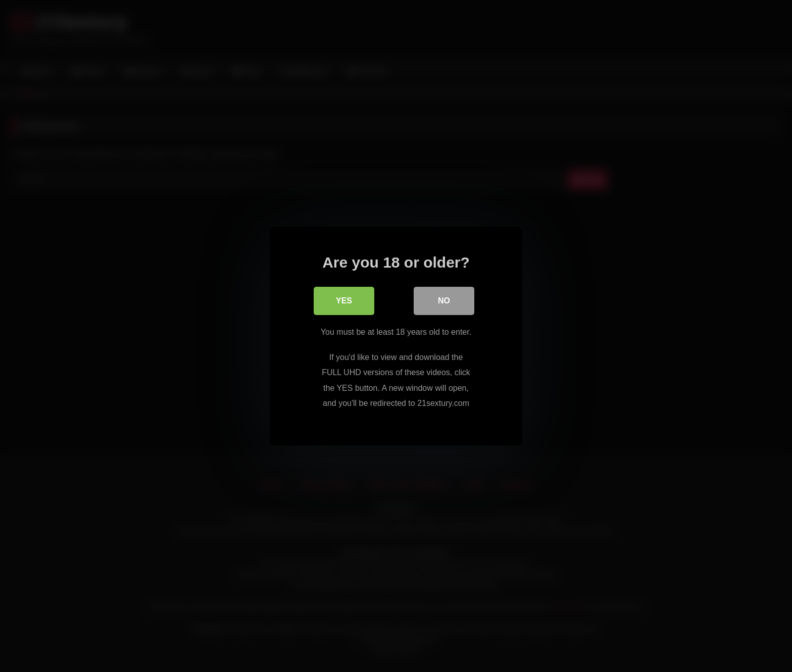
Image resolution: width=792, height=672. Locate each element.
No (444, 301)
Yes (344, 301)
